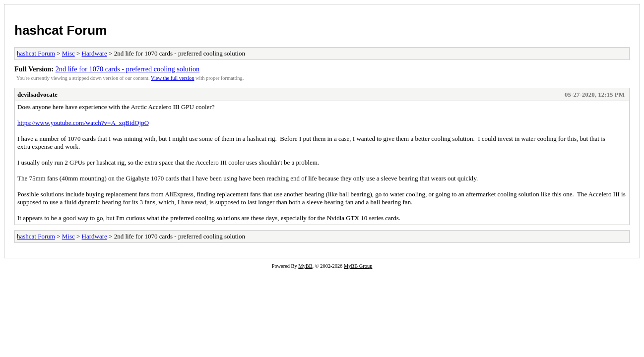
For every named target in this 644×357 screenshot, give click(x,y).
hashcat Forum (61, 30)
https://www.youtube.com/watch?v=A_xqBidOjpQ (83, 123)
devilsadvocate (37, 94)
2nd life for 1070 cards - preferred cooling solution (128, 69)
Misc (68, 53)
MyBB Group (358, 266)
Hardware (95, 53)
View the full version (172, 78)
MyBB (305, 266)
